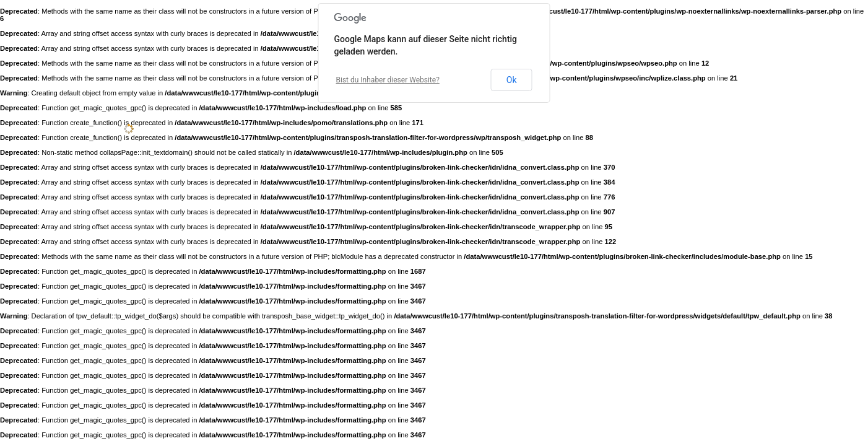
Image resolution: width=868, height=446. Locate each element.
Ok (512, 80)
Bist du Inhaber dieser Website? (388, 80)
